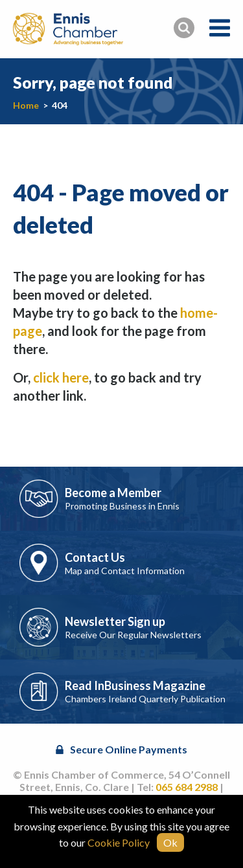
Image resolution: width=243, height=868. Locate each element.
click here (61, 377)
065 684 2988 (187, 787)
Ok (170, 842)
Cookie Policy (119, 842)
